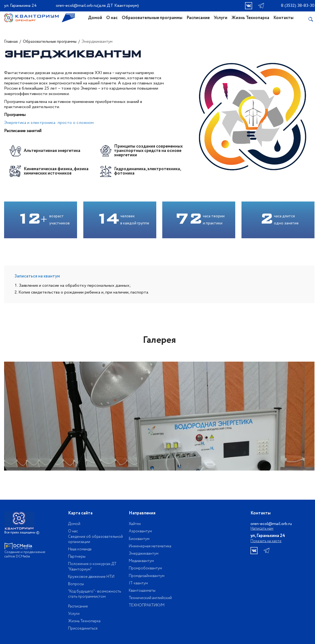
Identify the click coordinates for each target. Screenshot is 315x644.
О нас (112, 18)
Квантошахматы (142, 591)
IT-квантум (138, 583)
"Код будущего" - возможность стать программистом (94, 594)
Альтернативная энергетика (52, 151)
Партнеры (77, 557)
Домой (95, 18)
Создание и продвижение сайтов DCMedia (25, 554)
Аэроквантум (140, 531)
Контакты (283, 18)
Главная (11, 42)
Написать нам (262, 529)
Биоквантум (139, 539)
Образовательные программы (152, 18)
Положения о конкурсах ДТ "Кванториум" (92, 567)
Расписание (198, 18)
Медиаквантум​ (141, 561)
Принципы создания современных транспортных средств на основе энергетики (148, 151)
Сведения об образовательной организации (95, 539)
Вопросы (76, 584)
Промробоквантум (145, 568)
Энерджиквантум (144, 554)
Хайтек (135, 524)
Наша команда (80, 549)
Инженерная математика (150, 546)
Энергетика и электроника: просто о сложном (49, 123)
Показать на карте (266, 541)
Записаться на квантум (37, 276)
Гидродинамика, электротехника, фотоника (147, 171)
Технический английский (150, 598)
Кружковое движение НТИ (91, 577)
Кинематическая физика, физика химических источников (56, 171)
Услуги (221, 18)
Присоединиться (83, 628)
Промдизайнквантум (147, 576)
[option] (159, 416)
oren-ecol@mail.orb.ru (77, 6)
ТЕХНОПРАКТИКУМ (147, 605)
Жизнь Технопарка (250, 18)
